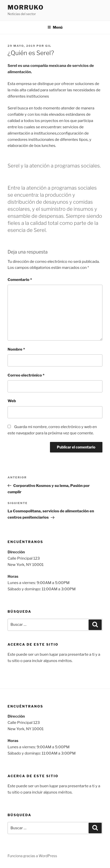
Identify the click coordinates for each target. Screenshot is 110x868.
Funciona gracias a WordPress (32, 856)
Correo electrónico (26, 375)
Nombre (16, 349)
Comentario (20, 280)
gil (48, 46)
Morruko (26, 7)
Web (12, 401)
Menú (55, 27)
